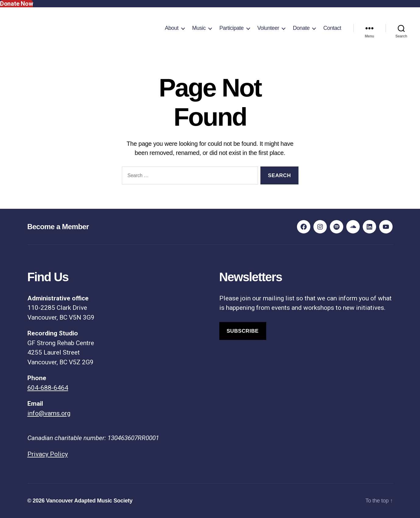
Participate (231, 28)
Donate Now (16, 4)
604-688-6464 (48, 388)
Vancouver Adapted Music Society (89, 501)
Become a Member (58, 227)
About (172, 28)
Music (199, 28)
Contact (332, 28)
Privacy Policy (48, 454)
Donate (301, 28)
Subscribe (243, 331)
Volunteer (268, 28)
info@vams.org (49, 413)
